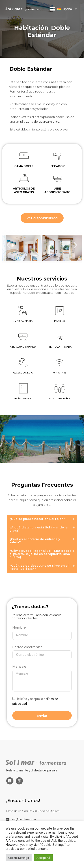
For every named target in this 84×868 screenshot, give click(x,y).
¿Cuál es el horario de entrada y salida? (35, 541)
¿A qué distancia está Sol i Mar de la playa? (39, 529)
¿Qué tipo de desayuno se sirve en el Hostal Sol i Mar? (39, 567)
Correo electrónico (27, 647)
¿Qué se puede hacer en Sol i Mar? (37, 519)
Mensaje (19, 667)
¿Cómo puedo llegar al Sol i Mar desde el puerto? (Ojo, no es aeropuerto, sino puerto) (40, 554)
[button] (52, 9)
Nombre (19, 627)
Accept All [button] (43, 858)
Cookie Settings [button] (19, 858)
